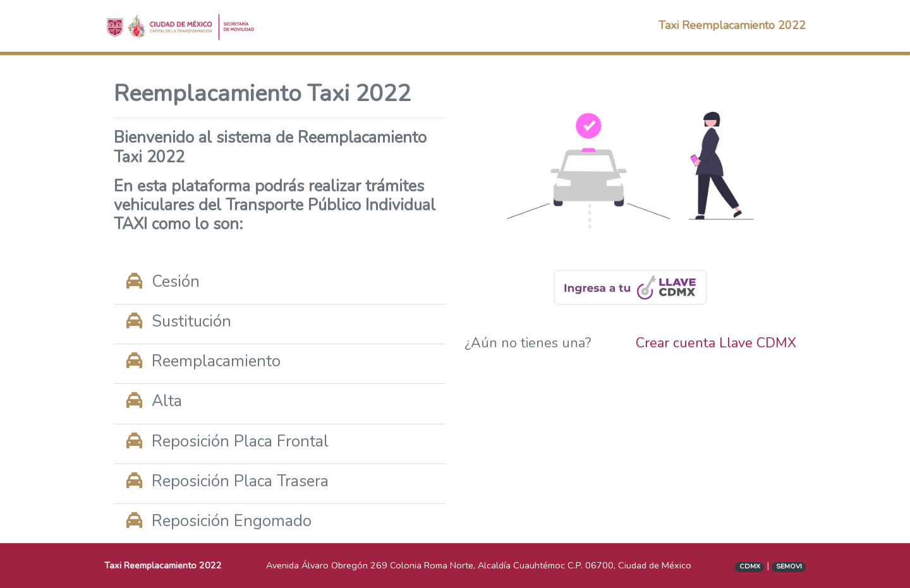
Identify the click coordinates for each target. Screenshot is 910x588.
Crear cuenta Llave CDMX (716, 343)
